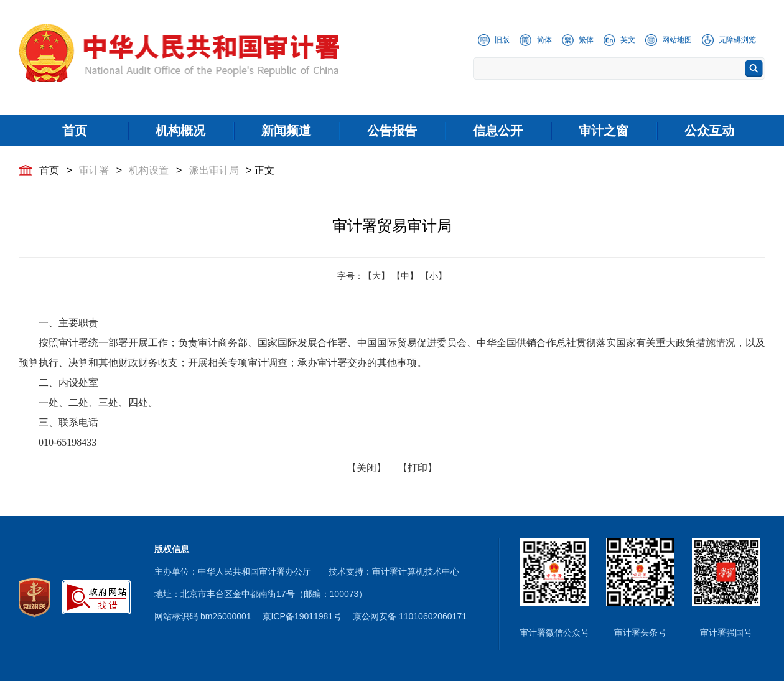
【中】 (405, 276)
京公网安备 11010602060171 (410, 616)
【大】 (376, 276)
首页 (49, 170)
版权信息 (172, 549)
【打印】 (418, 468)
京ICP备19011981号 (302, 616)
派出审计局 (214, 170)
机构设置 (149, 170)
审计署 (94, 170)
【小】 (434, 276)
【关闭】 (366, 468)
